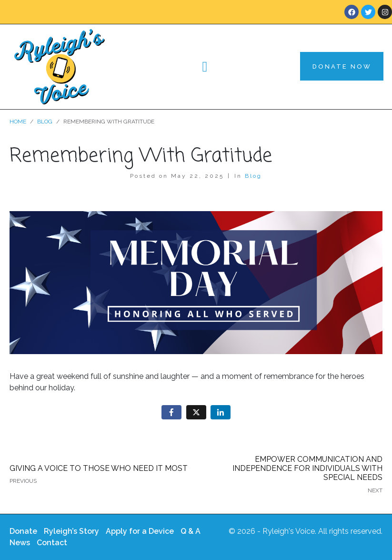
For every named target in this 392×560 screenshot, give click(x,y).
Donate (23, 531)
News (20, 543)
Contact (52, 543)
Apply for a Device (140, 531)
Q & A (191, 531)
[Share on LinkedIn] (221, 412)
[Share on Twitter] (196, 412)
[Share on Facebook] (171, 412)
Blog (253, 176)
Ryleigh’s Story (71, 531)
